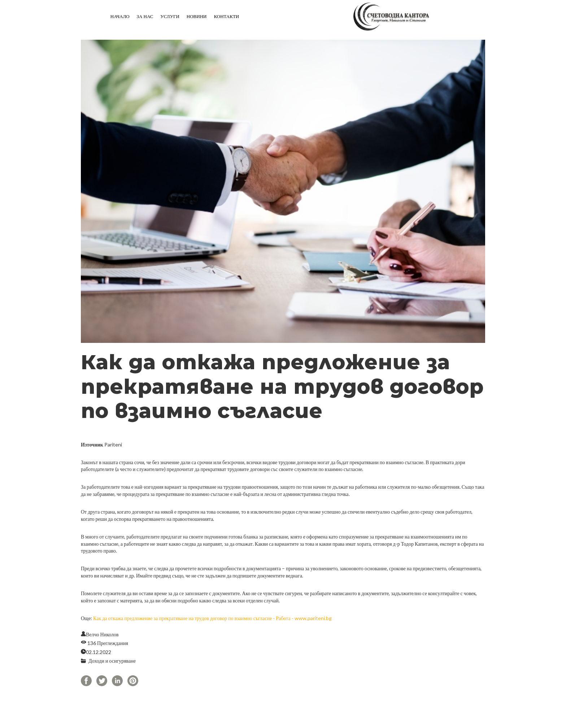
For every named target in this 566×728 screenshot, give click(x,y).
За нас (145, 16)
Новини (197, 16)
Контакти (226, 16)
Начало (120, 16)
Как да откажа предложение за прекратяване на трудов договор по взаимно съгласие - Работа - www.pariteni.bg (212, 618)
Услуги (170, 16)
